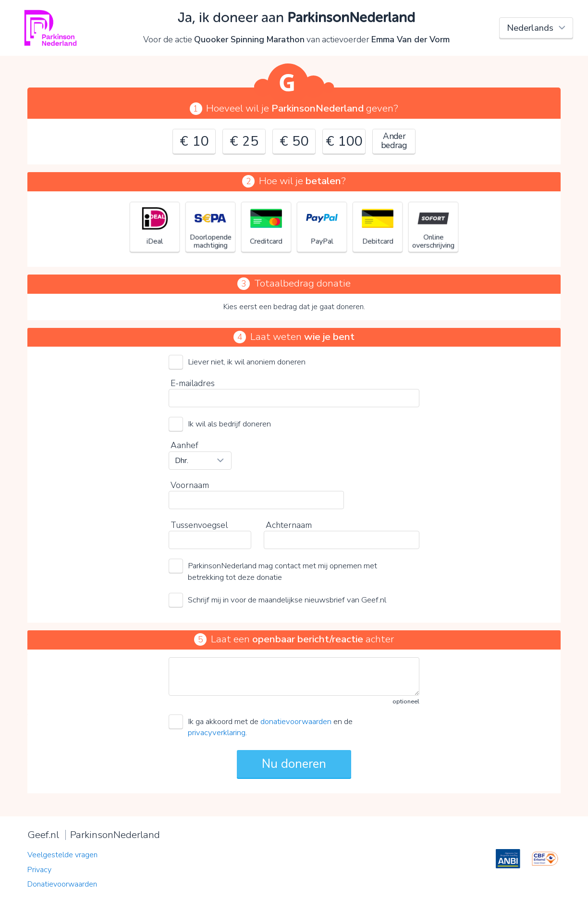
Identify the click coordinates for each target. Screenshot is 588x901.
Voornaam (190, 485)
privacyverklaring (217, 732)
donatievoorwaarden (296, 721)
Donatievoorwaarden (62, 884)
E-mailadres (193, 383)
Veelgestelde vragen (62, 855)
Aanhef (184, 445)
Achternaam (289, 525)
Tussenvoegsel (199, 525)
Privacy (39, 870)
